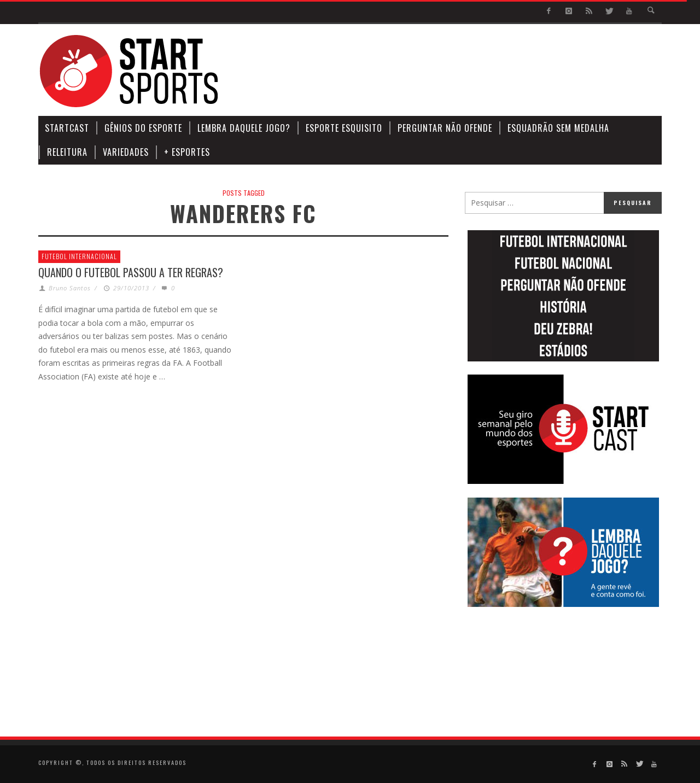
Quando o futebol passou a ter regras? (131, 272)
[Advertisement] (463, 71)
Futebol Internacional (79, 256)
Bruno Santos (70, 288)
